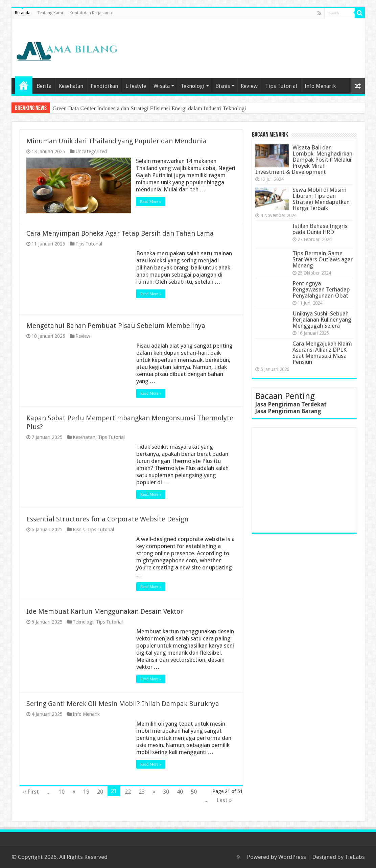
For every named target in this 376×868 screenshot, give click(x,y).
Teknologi (193, 86)
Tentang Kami (50, 13)
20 (100, 792)
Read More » (151, 202)
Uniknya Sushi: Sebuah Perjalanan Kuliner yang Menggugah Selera (322, 320)
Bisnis (223, 86)
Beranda (23, 13)
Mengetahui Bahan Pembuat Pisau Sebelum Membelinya (116, 326)
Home (24, 85)
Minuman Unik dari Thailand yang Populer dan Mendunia (116, 141)
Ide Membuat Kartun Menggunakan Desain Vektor (105, 611)
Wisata (162, 86)
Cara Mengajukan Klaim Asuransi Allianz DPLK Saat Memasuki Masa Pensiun (322, 353)
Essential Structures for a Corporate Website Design (107, 519)
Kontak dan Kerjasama (91, 13)
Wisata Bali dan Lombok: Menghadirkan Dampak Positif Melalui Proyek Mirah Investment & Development (304, 160)
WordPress (292, 857)
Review (249, 86)
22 (128, 792)
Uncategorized (91, 151)
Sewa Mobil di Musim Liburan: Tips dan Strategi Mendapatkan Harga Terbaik (321, 199)
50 (194, 792)
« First (31, 792)
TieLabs (355, 857)
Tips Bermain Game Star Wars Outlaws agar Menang (323, 259)
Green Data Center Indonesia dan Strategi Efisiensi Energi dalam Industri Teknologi (149, 108)
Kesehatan (71, 86)
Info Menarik (320, 86)
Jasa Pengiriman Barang (288, 411)
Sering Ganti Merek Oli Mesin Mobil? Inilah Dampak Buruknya (123, 704)
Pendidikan (104, 86)
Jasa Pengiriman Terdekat (291, 404)
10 (62, 792)
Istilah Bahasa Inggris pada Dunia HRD (320, 229)
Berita (44, 86)
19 (86, 792)
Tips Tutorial (281, 86)
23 (142, 792)
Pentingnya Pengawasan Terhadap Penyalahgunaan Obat (321, 289)
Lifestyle (136, 86)
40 (180, 792)
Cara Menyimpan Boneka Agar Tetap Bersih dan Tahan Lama (120, 233)
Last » (224, 800)
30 (166, 792)
